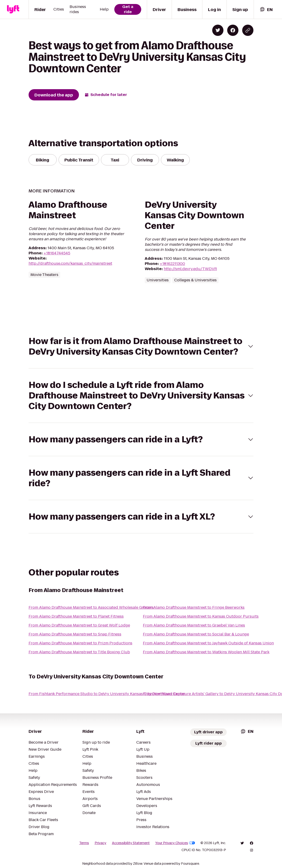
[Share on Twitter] (218, 30)
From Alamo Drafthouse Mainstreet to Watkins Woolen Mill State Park (206, 652)
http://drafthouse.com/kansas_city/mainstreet (70, 263)
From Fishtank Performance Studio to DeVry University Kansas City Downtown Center (107, 694)
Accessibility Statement (131, 843)
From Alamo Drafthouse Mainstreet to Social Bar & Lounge (196, 634)
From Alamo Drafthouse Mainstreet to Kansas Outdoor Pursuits (201, 616)
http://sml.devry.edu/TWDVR (190, 269)
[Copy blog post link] (248, 30)
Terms (84, 843)
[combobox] (266, 10)
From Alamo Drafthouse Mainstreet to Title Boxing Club (79, 652)
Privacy (100, 843)
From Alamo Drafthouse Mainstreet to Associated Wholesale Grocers (91, 607)
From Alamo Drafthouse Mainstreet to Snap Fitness (75, 634)
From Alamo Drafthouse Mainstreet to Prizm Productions (80, 643)
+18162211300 (172, 264)
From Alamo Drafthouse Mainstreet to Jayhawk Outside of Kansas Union (208, 643)
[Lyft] (13, 9)
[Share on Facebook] (233, 30)
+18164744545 (57, 253)
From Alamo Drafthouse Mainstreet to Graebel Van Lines (194, 625)
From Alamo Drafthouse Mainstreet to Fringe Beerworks (194, 607)
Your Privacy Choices (175, 843)
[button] (141, 346)
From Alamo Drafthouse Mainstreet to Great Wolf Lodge (79, 625)
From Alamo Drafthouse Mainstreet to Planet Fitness (76, 616)
